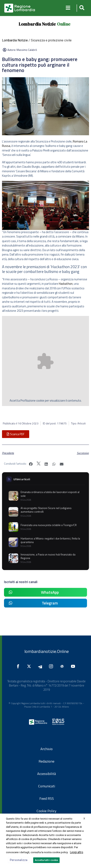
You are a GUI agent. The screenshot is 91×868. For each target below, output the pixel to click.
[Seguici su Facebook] (19, 666)
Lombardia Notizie (37, 24)
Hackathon (66, 284)
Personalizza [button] (19, 860)
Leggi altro (77, 852)
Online (64, 24)
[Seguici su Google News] (63, 666)
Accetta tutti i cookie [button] (46, 860)
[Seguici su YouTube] (74, 666)
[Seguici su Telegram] (41, 666)
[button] (81, 8)
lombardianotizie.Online (47, 651)
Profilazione (28, 400)
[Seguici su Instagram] (52, 666)
